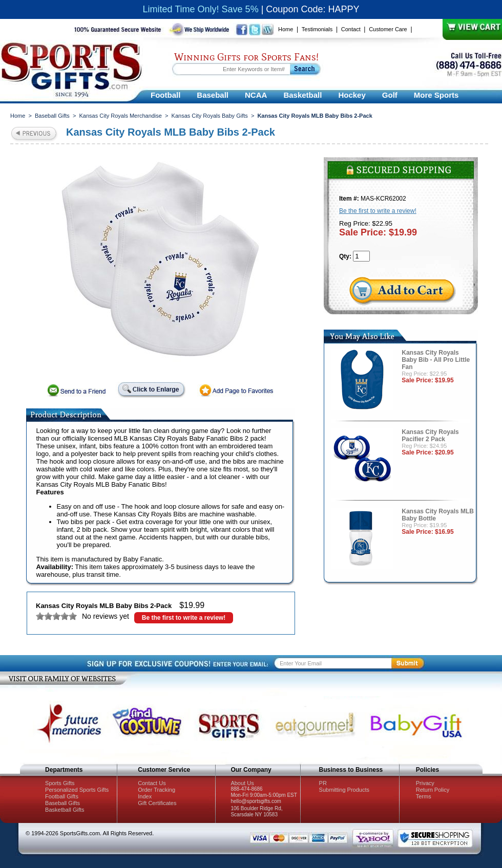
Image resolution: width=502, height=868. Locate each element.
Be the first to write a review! (184, 618)
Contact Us (152, 783)
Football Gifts (62, 796)
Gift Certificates (157, 803)
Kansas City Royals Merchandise (121, 116)
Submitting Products (344, 790)
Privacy (425, 783)
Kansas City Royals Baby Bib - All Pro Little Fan (436, 360)
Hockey (352, 95)
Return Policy (433, 790)
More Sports (436, 95)
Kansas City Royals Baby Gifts (210, 116)
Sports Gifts (60, 783)
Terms (424, 796)
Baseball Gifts (52, 116)
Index (145, 796)
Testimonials (317, 29)
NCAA (256, 95)
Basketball (302, 95)
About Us (242, 783)
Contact (351, 29)
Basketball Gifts (65, 810)
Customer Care (388, 29)
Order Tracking (156, 790)
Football (165, 95)
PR (323, 783)
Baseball (213, 95)
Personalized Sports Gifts (77, 790)
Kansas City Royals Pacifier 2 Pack (430, 436)
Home (286, 29)
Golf (390, 95)
